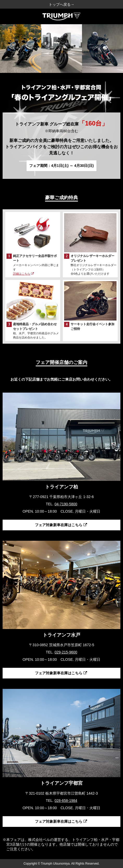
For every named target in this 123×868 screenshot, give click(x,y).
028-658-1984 (66, 801)
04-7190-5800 (66, 504)
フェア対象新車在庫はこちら (61, 525)
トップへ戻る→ (62, 4)
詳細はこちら (23, 274)
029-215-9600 (66, 652)
